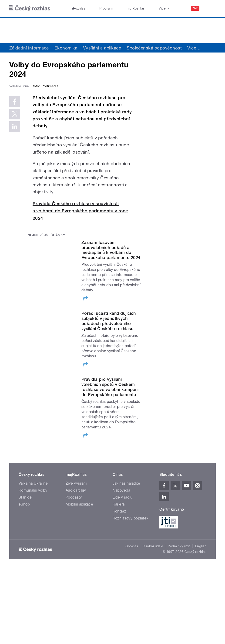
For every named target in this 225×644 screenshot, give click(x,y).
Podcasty (74, 571)
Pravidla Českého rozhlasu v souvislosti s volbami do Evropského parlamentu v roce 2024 (80, 285)
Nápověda (121, 564)
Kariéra (119, 578)
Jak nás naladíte (126, 557)
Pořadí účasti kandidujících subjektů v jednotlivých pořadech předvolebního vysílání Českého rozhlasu (109, 395)
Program (98, 8)
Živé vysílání (76, 557)
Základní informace (29, 48)
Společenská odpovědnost (154, 48)
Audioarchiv (76, 564)
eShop (24, 578)
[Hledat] (209, 8)
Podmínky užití (179, 620)
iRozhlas (76, 8)
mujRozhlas (123, 8)
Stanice (147, 8)
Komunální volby (33, 564)
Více (194, 48)
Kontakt (119, 585)
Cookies (132, 620)
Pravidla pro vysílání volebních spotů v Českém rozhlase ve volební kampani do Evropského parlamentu (110, 461)
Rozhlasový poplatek (131, 592)
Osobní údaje (153, 620)
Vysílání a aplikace (102, 48)
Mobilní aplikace (79, 578)
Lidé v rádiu (123, 571)
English (201, 620)
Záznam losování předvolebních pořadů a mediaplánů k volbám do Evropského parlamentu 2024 (111, 324)
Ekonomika (66, 48)
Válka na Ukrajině (33, 557)
